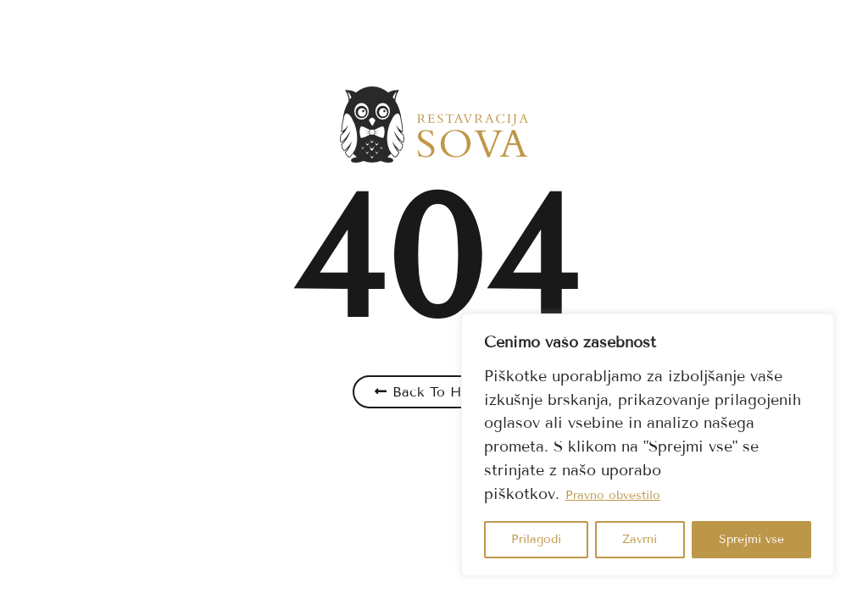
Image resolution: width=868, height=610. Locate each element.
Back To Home (441, 392)
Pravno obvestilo (613, 495)
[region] (648, 445)
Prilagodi (536, 539)
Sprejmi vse (751, 539)
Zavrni (640, 539)
